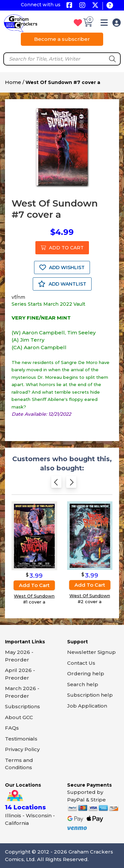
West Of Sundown (34, 596)
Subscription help (90, 695)
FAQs (12, 728)
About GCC (19, 717)
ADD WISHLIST (62, 267)
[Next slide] (71, 483)
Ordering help (86, 673)
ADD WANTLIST (62, 284)
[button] (104, 24)
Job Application (87, 706)
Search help (83, 684)
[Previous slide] (56, 483)
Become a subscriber (62, 39)
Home (13, 82)
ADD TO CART (62, 248)
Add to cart (34, 585)
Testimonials (21, 739)
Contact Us (81, 663)
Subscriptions (22, 706)
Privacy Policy (22, 749)
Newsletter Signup (91, 652)
